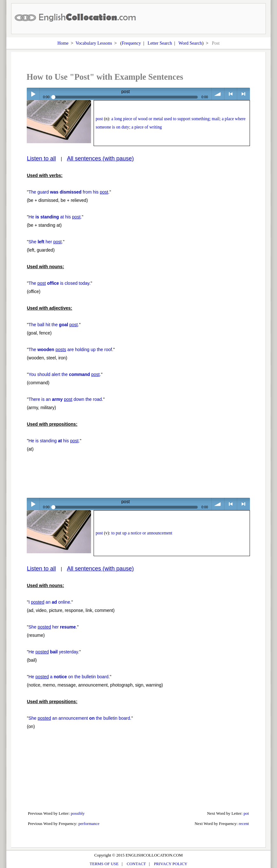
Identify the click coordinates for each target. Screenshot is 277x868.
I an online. (50, 602)
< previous (231, 94)
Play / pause (33, 94)
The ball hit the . (54, 325)
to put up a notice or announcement (142, 533)
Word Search (190, 43)
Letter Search (160, 43)
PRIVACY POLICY (170, 864)
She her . (46, 242)
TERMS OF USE (104, 864)
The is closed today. (59, 283)
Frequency (131, 43)
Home (63, 43)
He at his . (55, 217)
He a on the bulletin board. (69, 677)
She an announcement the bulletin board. (80, 718)
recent (244, 824)
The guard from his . (69, 192)
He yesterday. (54, 652)
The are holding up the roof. (71, 349)
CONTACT (136, 864)
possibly (78, 813)
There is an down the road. (66, 399)
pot (246, 813)
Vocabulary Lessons (94, 43)
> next (243, 94)
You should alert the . (65, 374)
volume (218, 94)
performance (89, 824)
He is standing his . (54, 441)
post (99, 119)
